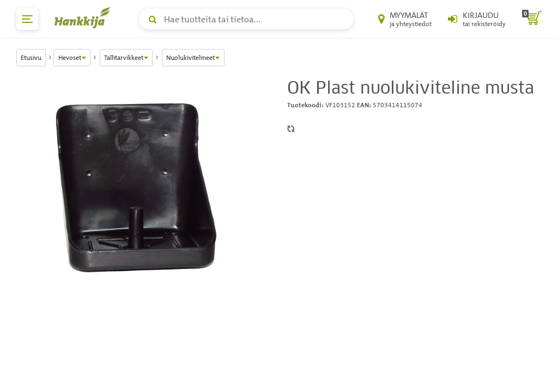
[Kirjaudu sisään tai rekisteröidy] (477, 19)
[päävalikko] (27, 19)
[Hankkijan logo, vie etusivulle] (84, 17)
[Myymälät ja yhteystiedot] (405, 19)
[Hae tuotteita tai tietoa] (246, 19)
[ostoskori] (532, 19)
